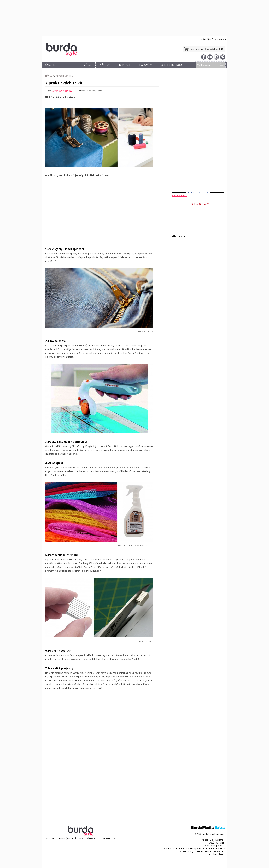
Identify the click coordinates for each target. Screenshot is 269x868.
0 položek (210, 49)
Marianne (220, 840)
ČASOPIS (50, 65)
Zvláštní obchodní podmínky (211, 849)
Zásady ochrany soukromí (190, 851)
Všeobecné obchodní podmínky (179, 849)
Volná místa (210, 846)
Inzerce (221, 846)
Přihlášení (207, 40)
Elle (212, 840)
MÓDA (87, 65)
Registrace (221, 40)
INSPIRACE (124, 65)
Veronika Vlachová (62, 91)
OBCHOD (69, 69)
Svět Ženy (213, 843)
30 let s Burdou (171, 65)
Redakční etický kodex (71, 839)
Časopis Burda (179, 195)
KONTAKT (51, 839)
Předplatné (93, 839)
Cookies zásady (217, 854)
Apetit (205, 840)
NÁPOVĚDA (146, 65)
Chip (222, 843)
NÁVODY (105, 65)
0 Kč (221, 49)
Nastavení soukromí (215, 851)
